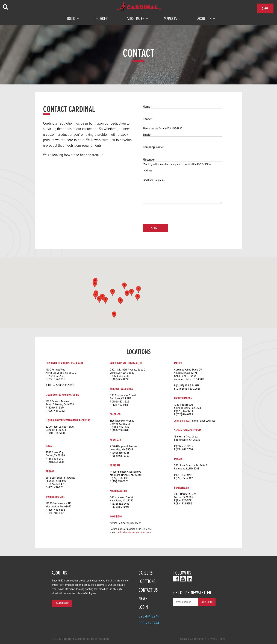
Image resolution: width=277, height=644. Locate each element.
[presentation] (170, 214)
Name (146, 107)
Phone (147, 119)
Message (148, 160)
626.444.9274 (149, 616)
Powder (102, 19)
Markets (170, 19)
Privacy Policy (217, 639)
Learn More (62, 603)
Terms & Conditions (192, 639)
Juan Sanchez (182, 421)
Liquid (70, 19)
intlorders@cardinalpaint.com (134, 532)
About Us (204, 19)
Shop (265, 8)
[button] (102, 297)
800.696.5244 (149, 623)
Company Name (153, 147)
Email (146, 135)
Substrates (136, 19)
